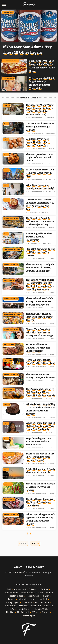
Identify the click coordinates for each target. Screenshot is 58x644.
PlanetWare (10, 606)
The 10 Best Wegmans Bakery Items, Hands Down (40, 376)
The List (10, 612)
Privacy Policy (35, 567)
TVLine (35, 612)
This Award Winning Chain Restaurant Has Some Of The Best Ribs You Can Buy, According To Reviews (40, 285)
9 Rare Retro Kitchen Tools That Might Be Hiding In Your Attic (40, 127)
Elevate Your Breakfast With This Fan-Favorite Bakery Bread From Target (40, 332)
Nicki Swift (27, 602)
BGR (9, 589)
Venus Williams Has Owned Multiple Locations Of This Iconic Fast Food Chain (40, 426)
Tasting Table (24, 609)
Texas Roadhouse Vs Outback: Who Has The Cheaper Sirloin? (38, 348)
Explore (44, 589)
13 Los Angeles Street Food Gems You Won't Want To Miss (40, 173)
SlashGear (49, 606)
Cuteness (33, 589)
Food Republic (12, 593)
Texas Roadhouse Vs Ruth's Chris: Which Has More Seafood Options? (40, 457)
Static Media (18, 572)
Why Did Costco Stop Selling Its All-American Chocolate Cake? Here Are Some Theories (40, 409)
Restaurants (9, 280)
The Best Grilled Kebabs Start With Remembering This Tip (39, 317)
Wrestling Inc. (29, 615)
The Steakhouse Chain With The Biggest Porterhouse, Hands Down (40, 502)
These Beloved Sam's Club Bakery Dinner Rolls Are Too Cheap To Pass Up (39, 302)
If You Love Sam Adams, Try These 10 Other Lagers (27, 50)
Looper (33, 599)
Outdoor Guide (42, 602)
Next (34, 543)
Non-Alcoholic (8, 78)
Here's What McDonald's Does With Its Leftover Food (40, 361)
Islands (12, 599)
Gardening (8, 484)
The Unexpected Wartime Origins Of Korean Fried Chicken (39, 158)
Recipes (7, 200)
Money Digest (12, 602)
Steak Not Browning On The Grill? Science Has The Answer (40, 252)
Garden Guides (28, 593)
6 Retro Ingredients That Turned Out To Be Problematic (39, 237)
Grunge (50, 593)
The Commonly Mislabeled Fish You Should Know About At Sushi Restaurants (40, 392)
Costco (7, 105)
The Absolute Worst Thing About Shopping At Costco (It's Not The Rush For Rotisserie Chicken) (40, 110)
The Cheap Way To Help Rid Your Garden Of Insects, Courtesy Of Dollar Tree (40, 268)
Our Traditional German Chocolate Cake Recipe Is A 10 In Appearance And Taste (40, 204)
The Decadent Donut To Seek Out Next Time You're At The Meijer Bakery (40, 221)
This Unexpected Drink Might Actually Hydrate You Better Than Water (42, 83)
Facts (6, 124)
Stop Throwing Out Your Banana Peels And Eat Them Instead (39, 442)
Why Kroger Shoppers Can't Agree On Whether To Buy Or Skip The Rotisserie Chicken (40, 519)
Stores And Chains (11, 219)
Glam (41, 593)
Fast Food (8, 360)
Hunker (45, 596)
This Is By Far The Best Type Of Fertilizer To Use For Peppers (40, 487)
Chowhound (20, 589)
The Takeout (23, 612)
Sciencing (24, 606)
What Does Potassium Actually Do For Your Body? (40, 187)
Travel (7, 170)
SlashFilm (36, 606)
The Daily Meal (41, 609)
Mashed (43, 599)
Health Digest (16, 596)
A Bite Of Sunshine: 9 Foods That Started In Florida (40, 471)
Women (45, 612)
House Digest (32, 596)
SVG (12, 609)
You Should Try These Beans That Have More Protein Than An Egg (38, 142)
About (18, 567)
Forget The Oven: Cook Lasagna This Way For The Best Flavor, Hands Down (42, 66)
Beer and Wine (8, 12)
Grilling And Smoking (10, 61)
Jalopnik (22, 599)
